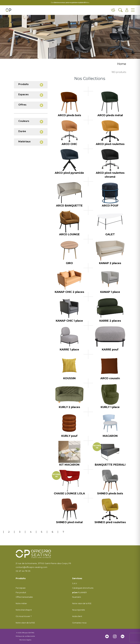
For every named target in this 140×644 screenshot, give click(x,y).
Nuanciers (77, 597)
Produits (31, 85)
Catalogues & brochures (83, 588)
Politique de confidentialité (25, 636)
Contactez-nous (79, 623)
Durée (31, 132)
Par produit (21, 592)
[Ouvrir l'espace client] (127, 10)
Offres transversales (24, 597)
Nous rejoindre (79, 610)
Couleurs (31, 122)
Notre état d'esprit (24, 610)
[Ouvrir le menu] (133, 10)
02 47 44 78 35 (23, 571)
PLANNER (79, 592)
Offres (31, 105)
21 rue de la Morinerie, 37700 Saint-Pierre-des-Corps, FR (43, 563)
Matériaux (31, 142)
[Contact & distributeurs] (113, 10)
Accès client (77, 616)
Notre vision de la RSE (25, 623)
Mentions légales (25, 640)
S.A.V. (75, 583)
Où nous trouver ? (24, 616)
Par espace (21, 588)
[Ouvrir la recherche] (120, 10)
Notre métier (21, 603)
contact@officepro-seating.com (31, 567)
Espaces (31, 95)
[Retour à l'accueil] (8, 10)
